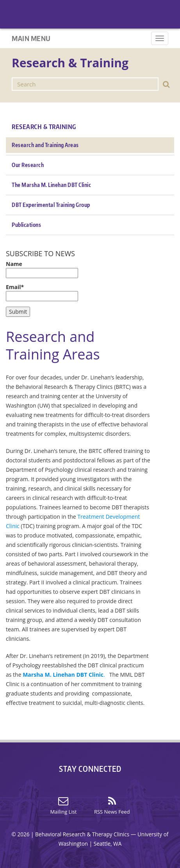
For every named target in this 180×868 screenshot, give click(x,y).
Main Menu (31, 38)
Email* (42, 292)
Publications (26, 225)
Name (42, 269)
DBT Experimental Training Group (51, 205)
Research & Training (44, 127)
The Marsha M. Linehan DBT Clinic (51, 185)
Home (169, 18)
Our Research (28, 165)
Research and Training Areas (45, 145)
